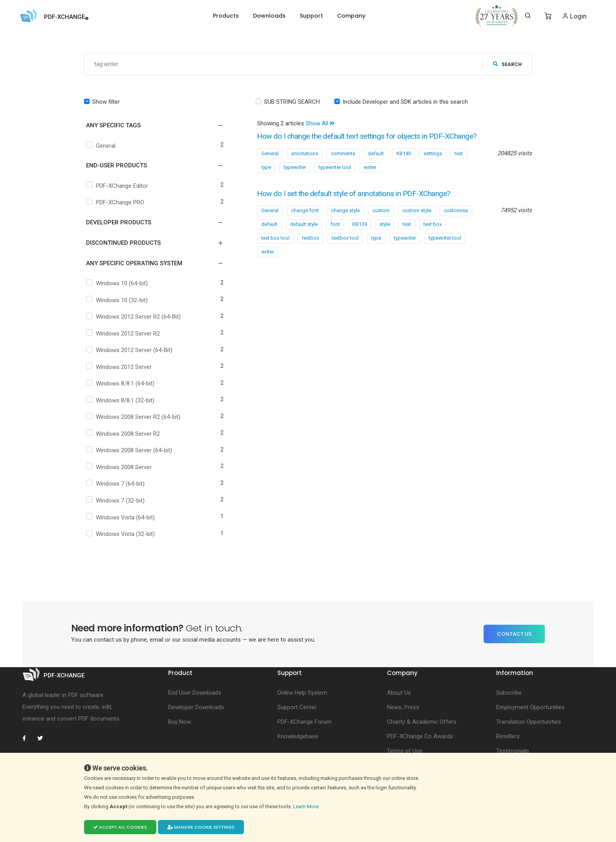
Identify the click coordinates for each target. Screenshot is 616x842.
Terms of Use (405, 751)
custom (381, 211)
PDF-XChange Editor (118, 186)
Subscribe (509, 693)
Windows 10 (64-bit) (118, 284)
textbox (311, 238)
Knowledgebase (298, 736)
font (335, 225)
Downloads (269, 16)
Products (226, 16)
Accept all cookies (120, 827)
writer (370, 167)
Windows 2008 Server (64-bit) (130, 451)
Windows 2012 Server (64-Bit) (130, 350)
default (376, 153)
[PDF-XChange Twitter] (43, 738)
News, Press (403, 707)
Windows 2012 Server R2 (124, 334)
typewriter (295, 167)
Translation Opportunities (529, 722)
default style (304, 225)
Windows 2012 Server (120, 367)
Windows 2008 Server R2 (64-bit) (134, 417)
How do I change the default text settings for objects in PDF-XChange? (372, 137)
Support (311, 16)
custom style (417, 211)
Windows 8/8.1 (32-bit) (121, 400)
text (459, 153)
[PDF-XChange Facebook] (28, 738)
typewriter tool (335, 167)
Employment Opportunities (530, 707)
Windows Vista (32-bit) (121, 534)
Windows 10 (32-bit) (118, 300)
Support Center (297, 707)
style (385, 225)
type (266, 167)
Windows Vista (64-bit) (121, 517)
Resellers (508, 736)
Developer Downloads (196, 707)
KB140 (404, 153)
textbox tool (345, 238)
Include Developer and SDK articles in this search (405, 102)
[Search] (528, 16)
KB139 (360, 225)
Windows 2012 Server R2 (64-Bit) (134, 317)
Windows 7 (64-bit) (116, 484)
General (102, 146)
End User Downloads (195, 693)
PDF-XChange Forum (304, 722)
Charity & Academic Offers (422, 722)
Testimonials (513, 751)
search (507, 64)
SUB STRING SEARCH (292, 102)
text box (433, 225)
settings (433, 153)
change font (305, 211)
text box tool (275, 238)
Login (574, 16)
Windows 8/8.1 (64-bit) (121, 384)
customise (456, 211)
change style (346, 211)
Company (351, 16)
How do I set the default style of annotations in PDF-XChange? (359, 194)
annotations (305, 153)
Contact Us (514, 634)
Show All (320, 124)
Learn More (306, 806)
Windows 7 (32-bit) (116, 501)
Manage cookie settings (201, 827)
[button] (150, 126)
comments (343, 153)
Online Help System (302, 693)
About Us (399, 693)
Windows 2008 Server (120, 467)
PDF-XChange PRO (116, 203)
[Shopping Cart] (548, 16)
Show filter (106, 102)
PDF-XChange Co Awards (420, 736)
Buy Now (180, 722)
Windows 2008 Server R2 (124, 434)
